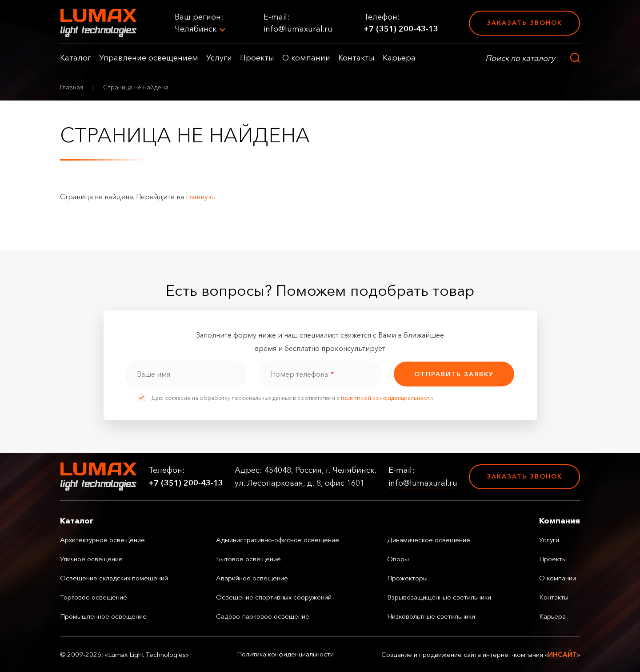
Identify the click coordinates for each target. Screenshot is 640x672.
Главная (72, 87)
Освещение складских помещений (114, 578)
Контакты (356, 58)
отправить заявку (454, 374)
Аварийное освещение (252, 578)
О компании (306, 58)
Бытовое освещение (248, 559)
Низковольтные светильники (431, 616)
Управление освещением (149, 58)
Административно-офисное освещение (278, 540)
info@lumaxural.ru (298, 29)
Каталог (76, 58)
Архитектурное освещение (102, 540)
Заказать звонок (524, 23)
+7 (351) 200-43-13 (401, 29)
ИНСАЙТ (562, 654)
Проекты (257, 58)
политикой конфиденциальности (387, 398)
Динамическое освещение (429, 540)
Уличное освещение (91, 559)
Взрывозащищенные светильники (439, 597)
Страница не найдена (136, 87)
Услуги (219, 58)
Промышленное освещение (103, 616)
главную (200, 197)
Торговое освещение (94, 597)
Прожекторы (407, 578)
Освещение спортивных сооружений (274, 597)
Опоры (398, 559)
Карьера (399, 58)
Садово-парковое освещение (263, 616)
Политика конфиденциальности (285, 654)
